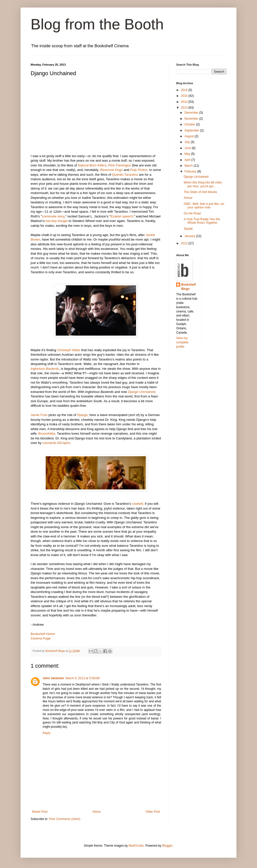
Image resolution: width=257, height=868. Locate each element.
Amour (188, 198)
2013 (185, 108)
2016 (185, 90)
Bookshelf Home (43, 634)
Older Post (153, 812)
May (188, 154)
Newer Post (40, 812)
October (190, 124)
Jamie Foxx (40, 415)
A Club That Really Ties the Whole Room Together (202, 221)
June (188, 148)
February (191, 171)
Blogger (167, 846)
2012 (185, 243)
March (189, 166)
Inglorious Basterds (45, 369)
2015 (185, 96)
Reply (47, 733)
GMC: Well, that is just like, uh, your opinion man (204, 206)
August (190, 136)
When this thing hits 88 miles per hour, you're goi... (203, 184)
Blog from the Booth (97, 24)
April (188, 160)
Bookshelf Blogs (188, 287)
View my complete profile (182, 342)
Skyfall (188, 229)
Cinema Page (41, 638)
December (192, 113)
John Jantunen (53, 678)
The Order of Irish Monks (200, 192)
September (192, 130)
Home (97, 812)
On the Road (192, 213)
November (192, 119)
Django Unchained (196, 177)
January (190, 236)
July (188, 142)
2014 (185, 102)
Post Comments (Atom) (65, 819)
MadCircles (136, 846)
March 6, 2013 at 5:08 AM (83, 678)
